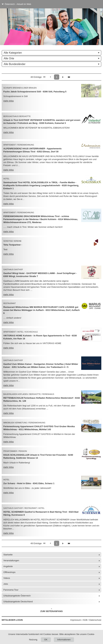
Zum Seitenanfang (51, 610)
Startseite (8, 555)
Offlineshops (9, 572)
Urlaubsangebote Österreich (17, 596)
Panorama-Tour (11, 590)
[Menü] (94, 4)
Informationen (64, 640)
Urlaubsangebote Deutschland (18, 602)
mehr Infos (8, 101)
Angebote (8, 566)
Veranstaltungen (11, 560)
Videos (7, 578)
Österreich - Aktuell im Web (18, 4)
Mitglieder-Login (12, 620)
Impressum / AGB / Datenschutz (86, 620)
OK (46, 640)
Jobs (6, 584)
